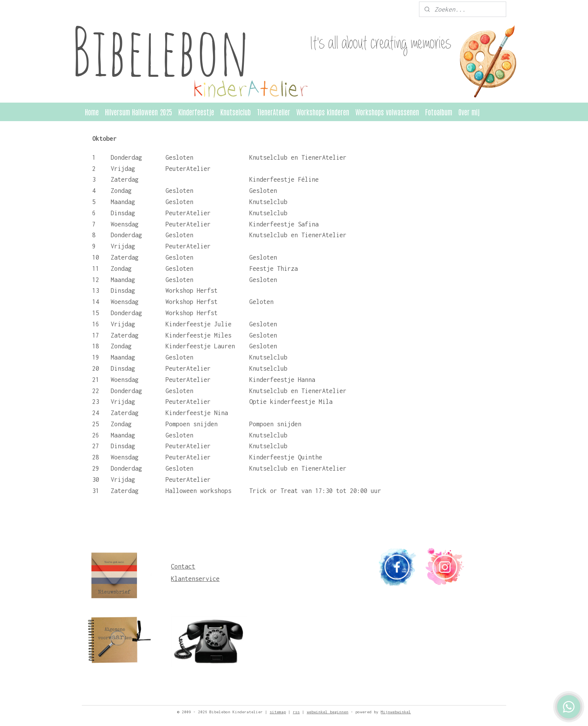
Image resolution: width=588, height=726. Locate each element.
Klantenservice (195, 579)
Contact (183, 566)
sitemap (278, 712)
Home (92, 112)
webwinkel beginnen (328, 712)
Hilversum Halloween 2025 (139, 112)
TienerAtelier (274, 112)
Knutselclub (236, 112)
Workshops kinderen (323, 112)
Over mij (469, 112)
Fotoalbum (439, 112)
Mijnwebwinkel (396, 712)
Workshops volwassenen (387, 112)
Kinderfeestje (196, 112)
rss (296, 712)
